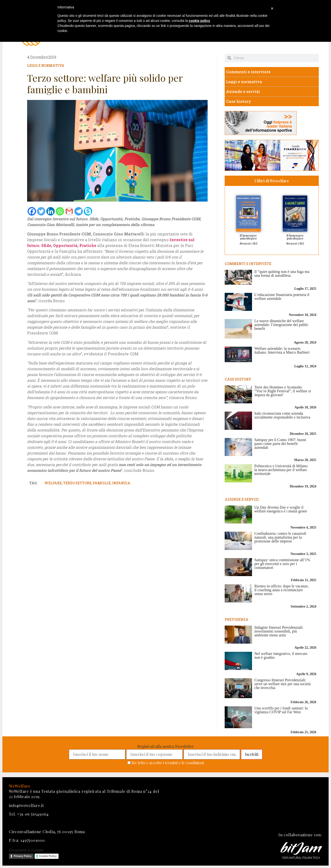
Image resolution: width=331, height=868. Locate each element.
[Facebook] (32, 211)
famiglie (102, 483)
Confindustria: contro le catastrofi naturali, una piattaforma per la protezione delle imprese (280, 537)
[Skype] (88, 211)
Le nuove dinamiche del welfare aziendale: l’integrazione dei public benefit (281, 325)
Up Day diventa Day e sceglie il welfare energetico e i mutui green (281, 509)
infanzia (121, 483)
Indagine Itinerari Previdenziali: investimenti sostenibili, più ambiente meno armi (279, 631)
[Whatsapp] (60, 211)
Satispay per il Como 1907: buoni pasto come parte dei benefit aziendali (280, 444)
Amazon (245, 244)
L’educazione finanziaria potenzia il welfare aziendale (282, 297)
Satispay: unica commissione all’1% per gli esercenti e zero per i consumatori (282, 564)
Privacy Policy (23, 856)
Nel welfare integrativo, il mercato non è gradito (281, 656)
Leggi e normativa (46, 65)
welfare (53, 483)
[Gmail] (69, 211)
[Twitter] (41, 211)
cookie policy (199, 21)
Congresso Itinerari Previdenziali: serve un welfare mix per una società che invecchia (283, 684)
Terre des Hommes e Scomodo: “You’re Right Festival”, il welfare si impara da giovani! (283, 391)
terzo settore (77, 483)
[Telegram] (79, 211)
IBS (255, 244)
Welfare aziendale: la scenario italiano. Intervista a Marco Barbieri (282, 350)
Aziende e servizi (243, 91)
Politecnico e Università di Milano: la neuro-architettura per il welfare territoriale (281, 470)
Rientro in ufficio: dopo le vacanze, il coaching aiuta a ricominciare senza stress (282, 590)
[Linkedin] (51, 211)
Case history (239, 101)
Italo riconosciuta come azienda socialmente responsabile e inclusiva (282, 415)
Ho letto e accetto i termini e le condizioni (168, 763)
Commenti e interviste (248, 72)
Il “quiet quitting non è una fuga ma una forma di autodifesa (282, 274)
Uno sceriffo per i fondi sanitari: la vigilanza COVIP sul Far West (281, 710)
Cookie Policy (48, 856)
